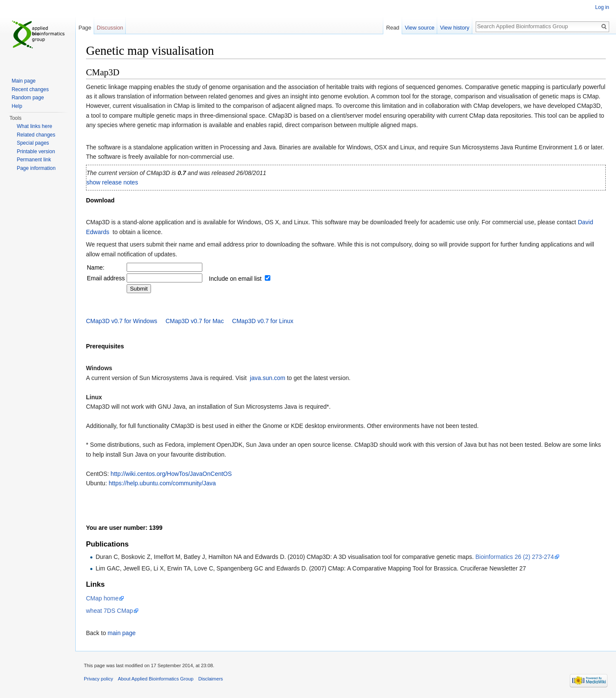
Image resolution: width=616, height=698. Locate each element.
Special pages (33, 143)
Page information (36, 168)
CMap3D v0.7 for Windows (122, 321)
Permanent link (34, 160)
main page (122, 633)
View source (419, 28)
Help (17, 106)
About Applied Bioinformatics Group (156, 679)
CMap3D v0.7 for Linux (263, 321)
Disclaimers (210, 679)
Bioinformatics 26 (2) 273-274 (515, 557)
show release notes (112, 182)
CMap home (102, 598)
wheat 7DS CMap (110, 611)
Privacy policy (98, 679)
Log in (602, 7)
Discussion (110, 28)
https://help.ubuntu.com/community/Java (162, 483)
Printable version (36, 151)
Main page (24, 81)
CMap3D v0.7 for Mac (195, 321)
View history (455, 28)
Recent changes (30, 89)
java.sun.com (267, 378)
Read (393, 28)
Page (85, 28)
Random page (28, 98)
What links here (34, 126)
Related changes (36, 135)
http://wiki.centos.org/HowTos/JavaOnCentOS (171, 474)
